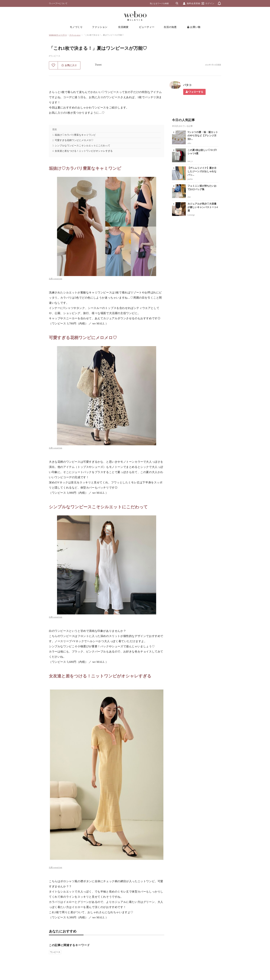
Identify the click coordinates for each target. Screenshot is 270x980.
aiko (189, 143)
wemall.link (58, 279)
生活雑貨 (123, 27)
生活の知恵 (170, 27)
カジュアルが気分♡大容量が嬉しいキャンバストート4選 (203, 207)
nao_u (190, 161)
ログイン (210, 3)
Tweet (98, 65)
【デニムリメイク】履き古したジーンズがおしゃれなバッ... (202, 171)
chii (189, 197)
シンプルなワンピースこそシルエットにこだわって (82, 146)
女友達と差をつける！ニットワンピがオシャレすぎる (84, 151)
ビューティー (147, 27)
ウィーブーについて (58, 3)
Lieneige (191, 215)
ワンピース (55, 952)
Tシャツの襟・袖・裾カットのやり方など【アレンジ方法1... (203, 136)
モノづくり (76, 27)
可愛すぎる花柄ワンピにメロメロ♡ (74, 140)
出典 (51, 279)
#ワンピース (55, 56)
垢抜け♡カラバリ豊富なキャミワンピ (75, 135)
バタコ (187, 85)
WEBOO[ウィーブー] (58, 35)
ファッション (100, 27)
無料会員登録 (194, 3)
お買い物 (194, 27)
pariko (190, 179)
